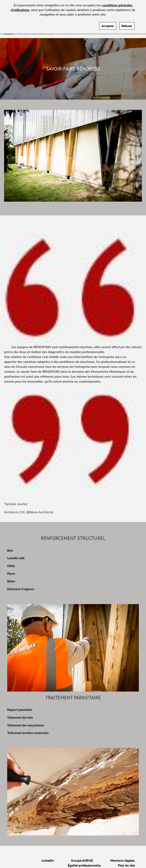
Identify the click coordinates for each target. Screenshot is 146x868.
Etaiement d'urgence (21, 589)
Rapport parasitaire (20, 710)
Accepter (108, 23)
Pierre (11, 574)
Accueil (8, 33)
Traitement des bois (20, 717)
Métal (11, 566)
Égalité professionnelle (84, 865)
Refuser (127, 23)
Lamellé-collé (16, 558)
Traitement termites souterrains (28, 733)
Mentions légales (122, 860)
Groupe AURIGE (82, 860)
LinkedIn (48, 860)
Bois (10, 550)
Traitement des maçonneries (26, 725)
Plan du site (126, 865)
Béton (11, 581)
